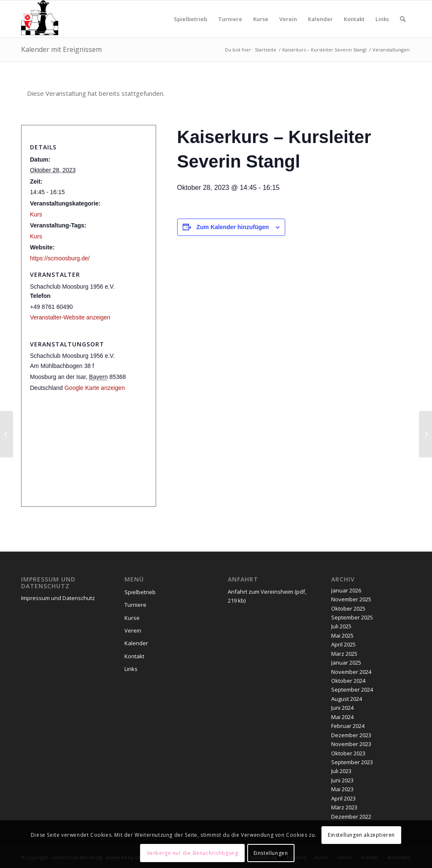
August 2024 (347, 699)
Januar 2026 (346, 590)
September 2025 (352, 617)
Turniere (135, 605)
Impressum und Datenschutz (58, 598)
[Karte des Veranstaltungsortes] (89, 450)
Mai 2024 (342, 717)
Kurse (132, 618)
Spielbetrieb (140, 592)
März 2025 (344, 654)
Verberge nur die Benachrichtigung (193, 853)
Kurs (36, 214)
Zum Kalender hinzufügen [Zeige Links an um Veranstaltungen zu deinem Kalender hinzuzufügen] (233, 227)
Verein (133, 630)
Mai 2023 (342, 789)
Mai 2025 (342, 635)
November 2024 (351, 672)
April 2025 (343, 644)
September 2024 (352, 690)
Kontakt (134, 656)
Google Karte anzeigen (95, 388)
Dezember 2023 (351, 735)
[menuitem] (190, 19)
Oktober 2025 (348, 608)
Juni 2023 (342, 780)
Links (131, 669)
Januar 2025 (346, 662)
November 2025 (351, 599)
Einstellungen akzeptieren (361, 835)
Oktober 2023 (348, 753)
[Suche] (403, 19)
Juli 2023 (341, 771)
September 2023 (352, 762)
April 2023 (343, 798)
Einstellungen (271, 853)
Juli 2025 (341, 626)
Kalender (136, 643)
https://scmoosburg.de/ (60, 258)
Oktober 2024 (348, 681)
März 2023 (344, 807)
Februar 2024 (348, 726)
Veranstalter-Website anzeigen (70, 317)
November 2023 (351, 744)
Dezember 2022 (351, 817)
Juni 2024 (342, 708)
